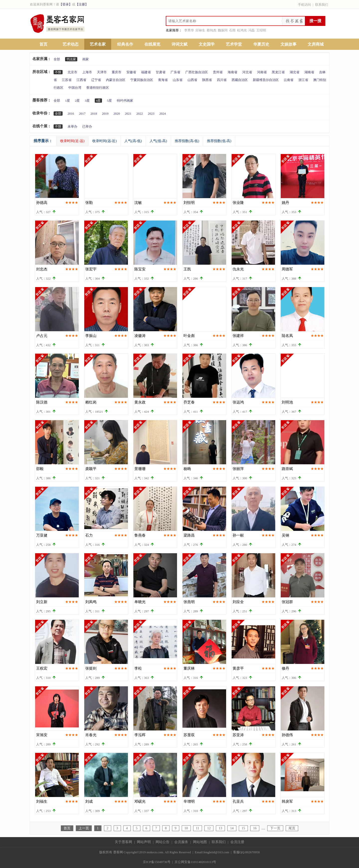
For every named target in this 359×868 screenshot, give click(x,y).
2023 (151, 114)
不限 (58, 72)
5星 (109, 101)
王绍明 (261, 30)
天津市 (102, 72)
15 (243, 828)
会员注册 (237, 842)
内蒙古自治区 (116, 80)
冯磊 (252, 30)
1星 (68, 101)
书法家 (71, 59)
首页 (43, 44)
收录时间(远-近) (104, 141)
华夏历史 (261, 44)
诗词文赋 (179, 44)
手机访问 (304, 5)
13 (220, 828)
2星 (78, 101)
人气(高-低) (133, 141)
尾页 (292, 828)
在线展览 (152, 44)
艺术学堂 (234, 44)
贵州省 (218, 72)
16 (255, 828)
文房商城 (316, 44)
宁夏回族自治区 (142, 80)
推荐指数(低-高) (219, 141)
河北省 (247, 72)
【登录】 (66, 4)
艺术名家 (98, 44)
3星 (87, 101)
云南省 (289, 80)
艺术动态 (71, 44)
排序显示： (43, 141)
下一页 (275, 828)
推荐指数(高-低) (187, 141)
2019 (105, 114)
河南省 (262, 72)
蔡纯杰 (212, 30)
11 (198, 828)
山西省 (192, 80)
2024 (163, 114)
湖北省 (295, 72)
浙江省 (303, 80)
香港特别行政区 (98, 88)
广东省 (175, 72)
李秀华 (189, 30)
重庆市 (117, 72)
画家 (86, 59)
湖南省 (309, 72)
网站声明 (144, 842)
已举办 (87, 126)
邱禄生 (200, 30)
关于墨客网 (123, 842)
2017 (82, 114)
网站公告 (163, 842)
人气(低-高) (158, 141)
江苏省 (67, 80)
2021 (128, 114)
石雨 (232, 30)
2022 (140, 114)
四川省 (222, 80)
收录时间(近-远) (72, 141)
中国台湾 (75, 88)
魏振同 (223, 30)
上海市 (87, 72)
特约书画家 (125, 101)
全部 (57, 59)
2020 (117, 114)
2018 (94, 114)
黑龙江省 (278, 72)
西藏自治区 (240, 80)
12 (209, 828)
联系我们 (322, 5)
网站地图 (200, 842)
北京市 (72, 72)
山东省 (178, 80)
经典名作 (125, 44)
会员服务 (181, 842)
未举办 (72, 126)
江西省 (81, 80)
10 (186, 828)
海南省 (232, 72)
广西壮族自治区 (197, 72)
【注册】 (82, 4)
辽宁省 (96, 80)
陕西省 (207, 80)
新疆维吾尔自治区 (266, 80)
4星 (98, 101)
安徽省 (131, 72)
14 (232, 828)
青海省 (163, 80)
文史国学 (207, 44)
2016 (71, 114)
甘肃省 (161, 72)
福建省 (146, 72)
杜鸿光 (242, 30)
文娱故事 (288, 44)
